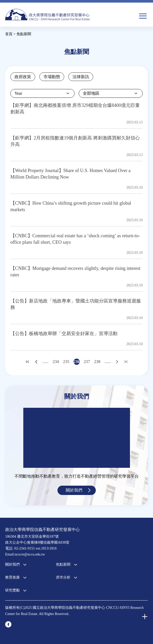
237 (87, 362)
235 (66, 362)
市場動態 (52, 77)
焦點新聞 (63, 564)
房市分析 (63, 577)
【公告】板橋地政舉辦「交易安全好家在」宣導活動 (64, 334)
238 (97, 362)
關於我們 (74, 490)
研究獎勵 (12, 590)
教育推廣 (12, 577)
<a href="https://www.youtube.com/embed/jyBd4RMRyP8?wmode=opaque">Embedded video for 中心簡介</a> (77, 438)
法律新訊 (81, 77)
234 (56, 362)
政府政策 (23, 77)
